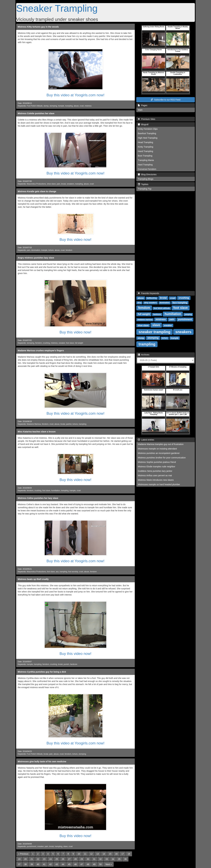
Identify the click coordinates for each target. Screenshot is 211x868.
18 (129, 854)
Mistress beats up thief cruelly (33, 579)
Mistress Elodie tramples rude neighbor (157, 467)
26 (63, 859)
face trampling (180, 303)
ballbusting (152, 298)
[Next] (109, 864)
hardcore (74, 664)
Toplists (143, 184)
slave (65, 846)
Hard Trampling (145, 165)
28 (75, 859)
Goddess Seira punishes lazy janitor (155, 471)
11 (85, 854)
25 (57, 859)
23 (44, 859)
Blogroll (143, 124)
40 (38, 864)
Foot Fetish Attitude (35, 106)
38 (26, 864)
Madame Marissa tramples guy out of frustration (161, 444)
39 (32, 864)
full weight (79, 343)
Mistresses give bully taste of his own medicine (42, 762)
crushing (46, 343)
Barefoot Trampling (147, 133)
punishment (31, 846)
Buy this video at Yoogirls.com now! (75, 95)
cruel (82, 106)
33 (107, 859)
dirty (139, 303)
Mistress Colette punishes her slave (36, 113)
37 (19, 864)
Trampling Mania (146, 160)
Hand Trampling (145, 151)
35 (119, 859)
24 (51, 859)
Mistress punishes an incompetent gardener (159, 453)
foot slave (70, 343)
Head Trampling (145, 142)
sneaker (62, 343)
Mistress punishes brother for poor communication (162, 458)
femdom (69, 250)
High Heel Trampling (148, 138)
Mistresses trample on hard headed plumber (159, 484)
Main (140, 110)
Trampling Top (145, 189)
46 (75, 864)
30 (88, 859)
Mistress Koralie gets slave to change (37, 191)
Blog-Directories (147, 174)
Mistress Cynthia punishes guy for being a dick (42, 672)
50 (101, 864)
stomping (53, 106)
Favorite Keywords (148, 293)
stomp (46, 106)
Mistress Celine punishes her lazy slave (38, 498)
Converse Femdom (147, 169)
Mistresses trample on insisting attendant (157, 449)
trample (61, 106)
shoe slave (51, 184)
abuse (76, 106)
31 (94, 859)
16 (116, 854)
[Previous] (23, 854)
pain (58, 184)
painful (69, 424)
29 (82, 859)
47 (82, 864)
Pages (143, 105)
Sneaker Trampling (57, 8)
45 (69, 864)
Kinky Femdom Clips (148, 129)
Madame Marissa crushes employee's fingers (41, 351)
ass (57, 572)
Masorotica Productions (36, 184)
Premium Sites (147, 119)
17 (123, 854)
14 (104, 854)
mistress (88, 106)
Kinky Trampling (146, 147)
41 (44, 864)
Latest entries (146, 440)
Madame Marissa (34, 424)
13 (98, 854)
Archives (144, 355)
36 (126, 859)
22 (38, 859)
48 (88, 864)
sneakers (71, 184)
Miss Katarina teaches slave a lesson (37, 432)
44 (63, 864)
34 (113, 859)
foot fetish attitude (162, 308)
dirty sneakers (150, 303)
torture (51, 250)
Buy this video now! (76, 240)
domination (36, 250)
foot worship (73, 572)
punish (66, 664)
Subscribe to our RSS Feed (166, 100)
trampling (69, 106)
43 (57, 864)
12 (91, 854)
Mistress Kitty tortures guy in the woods (38, 27)
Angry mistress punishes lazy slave (36, 258)
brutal (63, 184)
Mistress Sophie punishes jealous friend (157, 462)
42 (51, 864)
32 (101, 859)
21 (32, 859)
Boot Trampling (145, 156)
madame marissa (145, 320)
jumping (188, 314)
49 (94, 864)
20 (26, 859)
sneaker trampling (154, 332)
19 (19, 859)
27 (69, 859)
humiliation (56, 491)
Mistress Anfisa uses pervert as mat (155, 475)
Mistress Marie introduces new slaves (156, 480)
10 (79, 854)
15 (110, 854)
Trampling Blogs (146, 179)
